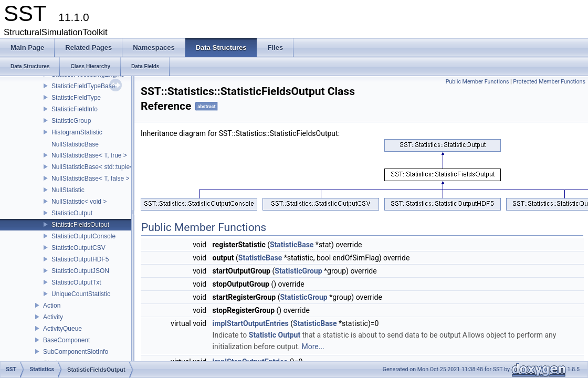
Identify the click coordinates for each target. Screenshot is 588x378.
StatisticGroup (71, 121)
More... (313, 346)
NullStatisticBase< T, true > (89, 155)
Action (52, 306)
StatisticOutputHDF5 (80, 259)
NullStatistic (68, 190)
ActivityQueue (62, 329)
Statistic (262, 335)
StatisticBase (292, 245)
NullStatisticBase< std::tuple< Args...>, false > (115, 167)
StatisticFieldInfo (75, 109)
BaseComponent (66, 340)
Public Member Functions (477, 82)
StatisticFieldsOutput (80, 225)
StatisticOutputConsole (83, 236)
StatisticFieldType (76, 98)
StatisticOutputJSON (80, 271)
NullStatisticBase (75, 144)
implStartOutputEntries (251, 323)
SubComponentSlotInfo (76, 352)
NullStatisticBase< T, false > (91, 178)
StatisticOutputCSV (78, 248)
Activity (53, 317)
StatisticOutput (72, 213)
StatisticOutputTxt (76, 282)
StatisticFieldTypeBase (83, 86)
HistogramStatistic (77, 132)
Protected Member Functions (549, 82)
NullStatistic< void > (79, 202)
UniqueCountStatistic (81, 294)
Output (290, 335)
